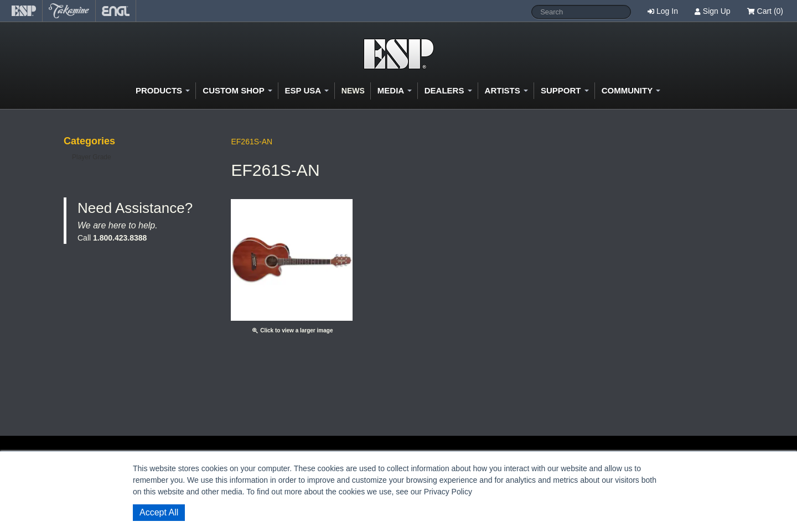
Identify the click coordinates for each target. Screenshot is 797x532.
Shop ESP (399, 54)
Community (631, 90)
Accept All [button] (159, 512)
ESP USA (307, 90)
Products (163, 90)
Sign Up (717, 11)
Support (565, 90)
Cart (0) (765, 11)
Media (395, 90)
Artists (506, 90)
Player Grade (92, 157)
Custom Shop (237, 90)
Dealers (448, 90)
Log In (667, 11)
